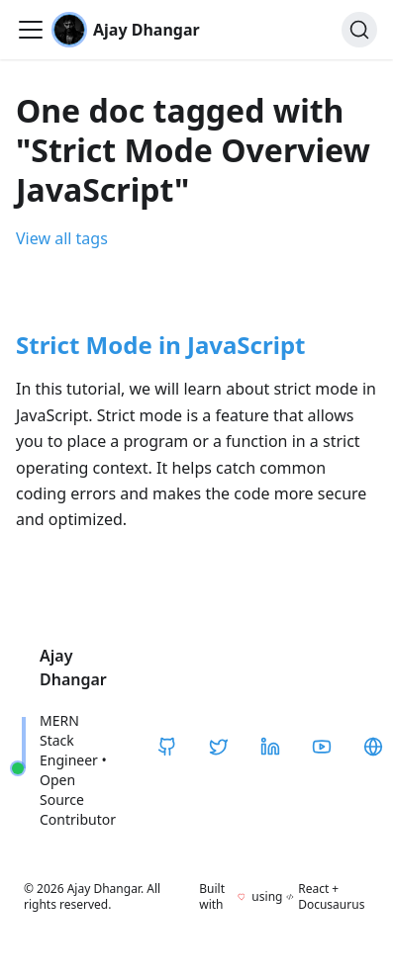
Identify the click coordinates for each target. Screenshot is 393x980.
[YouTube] (322, 747)
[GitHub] (167, 747)
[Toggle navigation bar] (31, 30)
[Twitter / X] (219, 747)
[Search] (359, 30)
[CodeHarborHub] (373, 747)
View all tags (62, 238)
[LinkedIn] (270, 747)
